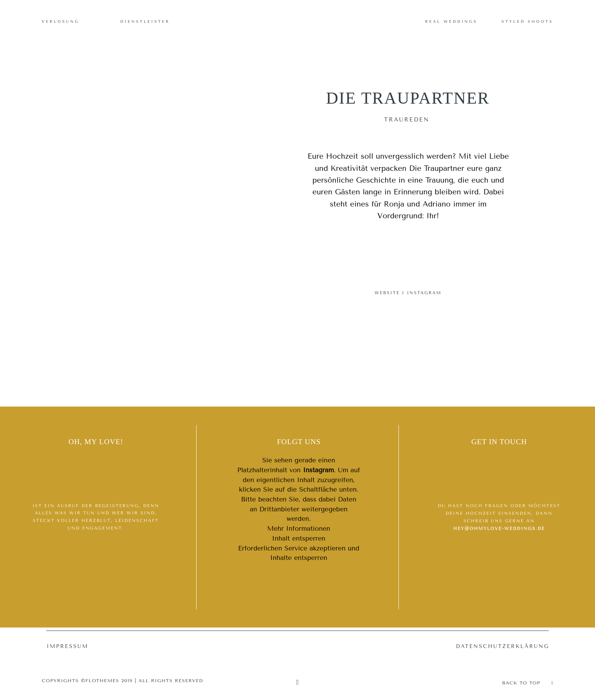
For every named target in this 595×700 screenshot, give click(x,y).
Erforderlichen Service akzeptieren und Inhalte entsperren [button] (298, 553)
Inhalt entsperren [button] (299, 538)
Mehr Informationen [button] (299, 528)
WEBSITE (387, 293)
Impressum (68, 646)
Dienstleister (145, 22)
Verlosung (61, 22)
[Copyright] (298, 682)
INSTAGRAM (424, 293)
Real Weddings (451, 22)
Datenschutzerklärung (502, 646)
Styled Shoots (527, 22)
